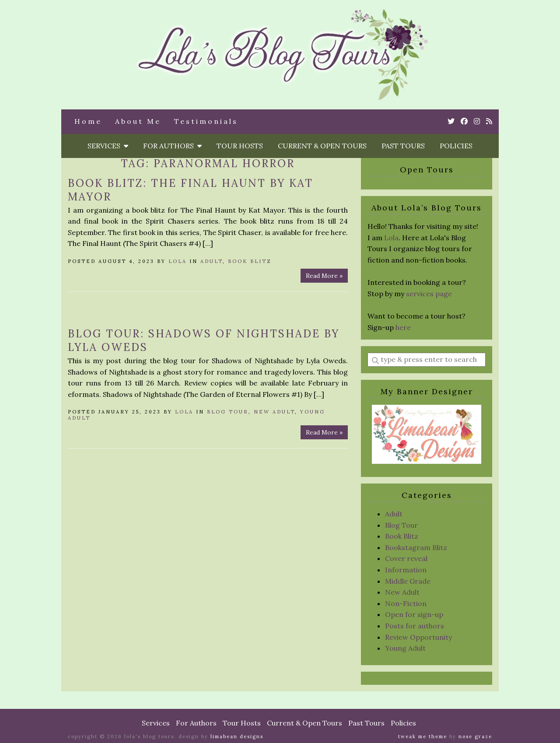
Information (406, 570)
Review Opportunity (418, 637)
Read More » (324, 276)
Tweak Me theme (423, 736)
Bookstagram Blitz (416, 547)
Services (108, 146)
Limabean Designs (237, 736)
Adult (212, 261)
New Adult (274, 412)
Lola (178, 261)
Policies (456, 146)
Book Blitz (250, 261)
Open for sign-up (414, 614)
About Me (138, 121)
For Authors (172, 146)
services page (429, 294)
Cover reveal (406, 558)
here (403, 327)
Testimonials (206, 121)
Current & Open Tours (322, 146)
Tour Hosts (240, 146)
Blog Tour (228, 412)
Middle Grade (408, 581)
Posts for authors (415, 626)
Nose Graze (475, 736)
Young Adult (405, 648)
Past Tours (403, 146)
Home (88, 121)
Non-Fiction (406, 603)
